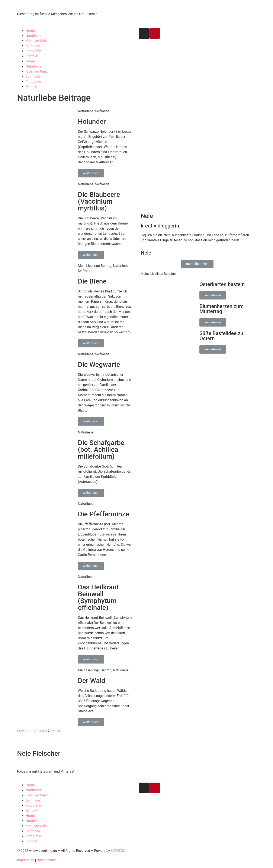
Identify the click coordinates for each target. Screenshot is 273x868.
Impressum (26, 860)
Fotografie (33, 51)
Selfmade (33, 46)
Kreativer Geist (37, 41)
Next (57, 731)
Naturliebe (33, 36)
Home (30, 31)
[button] (91, 173)
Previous (24, 731)
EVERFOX (118, 851)
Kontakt (31, 56)
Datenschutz (46, 860)
